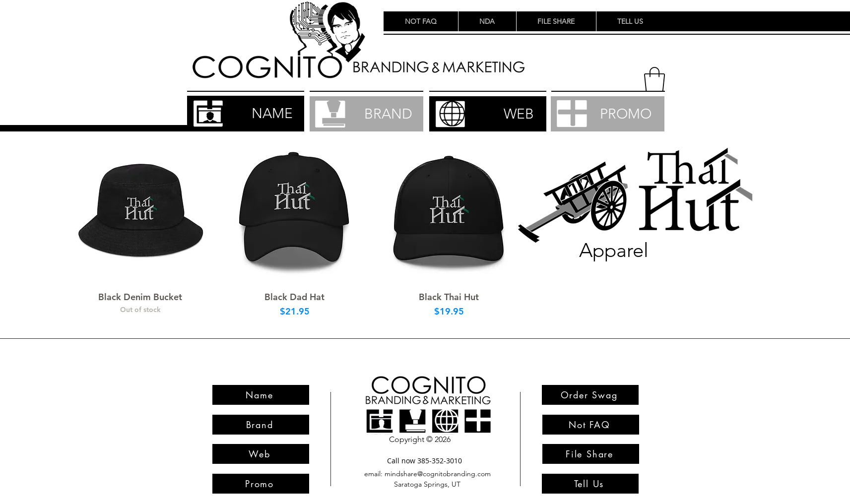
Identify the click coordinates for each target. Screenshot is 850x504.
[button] (654, 79)
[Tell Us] (590, 484)
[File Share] (591, 454)
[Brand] (261, 425)
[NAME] (246, 114)
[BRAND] (366, 114)
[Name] (261, 395)
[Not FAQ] (591, 425)
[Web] (261, 454)
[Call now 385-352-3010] (425, 461)
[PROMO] (608, 114)
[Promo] (261, 484)
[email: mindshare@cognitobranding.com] (428, 474)
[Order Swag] (590, 395)
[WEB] (488, 114)
